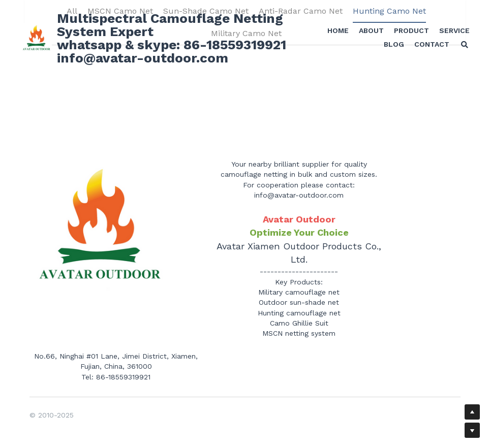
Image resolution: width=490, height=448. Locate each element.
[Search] (462, 46)
